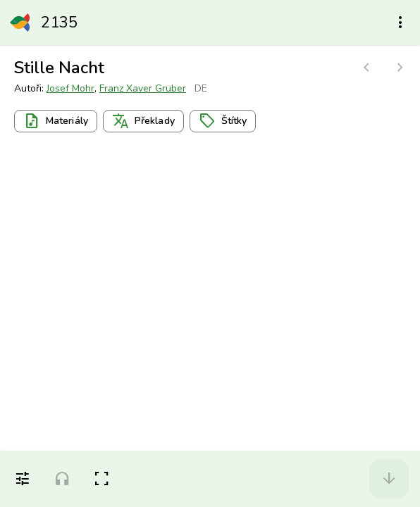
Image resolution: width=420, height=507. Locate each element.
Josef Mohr (70, 88)
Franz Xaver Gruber (143, 88)
